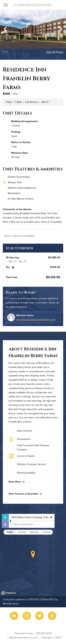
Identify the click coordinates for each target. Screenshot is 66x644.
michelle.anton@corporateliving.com (36, 319)
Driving (22, 532)
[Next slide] (61, 29)
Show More (17, 482)
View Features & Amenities (25, 494)
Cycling (46, 532)
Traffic (10, 532)
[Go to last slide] (5, 29)
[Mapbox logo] (9, 593)
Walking (34, 532)
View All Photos (55, 52)
